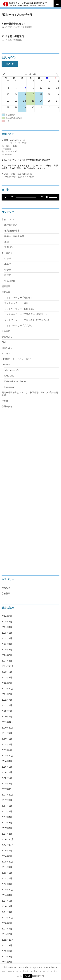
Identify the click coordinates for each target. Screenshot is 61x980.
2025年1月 (7, 644)
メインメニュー (57, 4)
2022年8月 (7, 694)
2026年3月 (7, 616)
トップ (4, 427)
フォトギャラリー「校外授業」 (20, 309)
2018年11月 (7, 756)
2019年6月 (7, 744)
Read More (38, 976)
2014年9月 (7, 895)
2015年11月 (7, 862)
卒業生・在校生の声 (14, 236)
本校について (8, 219)
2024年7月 (7, 649)
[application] (30, 197)
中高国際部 (10, 281)
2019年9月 (7, 733)
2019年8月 (7, 739)
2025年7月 (7, 638)
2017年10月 (7, 795)
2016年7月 (7, 856)
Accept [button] (27, 976)
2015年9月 (7, 867)
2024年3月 (7, 655)
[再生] (6, 197)
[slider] (26, 197)
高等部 (8, 275)
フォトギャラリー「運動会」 (19, 297)
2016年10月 (7, 845)
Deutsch (6, 364)
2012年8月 (7, 951)
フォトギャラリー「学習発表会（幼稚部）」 (26, 314)
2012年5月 (7, 962)
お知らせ (6, 588)
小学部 (8, 264)
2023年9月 (7, 672)
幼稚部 (8, 258)
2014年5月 (7, 901)
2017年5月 (7, 811)
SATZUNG (9, 376)
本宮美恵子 (18, 40)
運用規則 (9, 247)
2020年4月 (7, 716)
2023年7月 (7, 677)
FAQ (4, 342)
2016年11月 (7, 839)
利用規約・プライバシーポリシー (18, 359)
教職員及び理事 (12, 231)
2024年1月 (7, 661)
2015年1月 (7, 884)
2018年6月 (7, 767)
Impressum (10, 387)
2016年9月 (7, 850)
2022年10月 (7, 689)
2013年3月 (7, 934)
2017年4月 (7, 817)
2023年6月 (7, 683)
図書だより (7, 348)
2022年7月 (7, 700)
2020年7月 (7, 711)
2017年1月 (7, 834)
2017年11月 (7, 789)
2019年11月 (7, 728)
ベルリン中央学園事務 (23, 27)
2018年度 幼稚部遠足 (14, 36)
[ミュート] (47, 197)
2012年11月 (7, 940)
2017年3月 (7, 823)
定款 (7, 242)
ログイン (10, 64)
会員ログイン (8, 406)
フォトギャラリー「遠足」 (17, 303)
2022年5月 (7, 705)
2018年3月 (7, 778)
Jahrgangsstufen (12, 370)
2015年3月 (7, 878)
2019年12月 (7, 722)
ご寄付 (5, 401)
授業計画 (6, 286)
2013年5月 (7, 923)
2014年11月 (7, 890)
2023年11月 (7, 666)
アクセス (6, 353)
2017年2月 (7, 828)
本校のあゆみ (11, 225)
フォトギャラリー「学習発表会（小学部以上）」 (28, 320)
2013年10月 (7, 917)
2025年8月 (7, 633)
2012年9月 (7, 945)
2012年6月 (7, 957)
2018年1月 (7, 783)
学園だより (7, 337)
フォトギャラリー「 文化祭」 (19, 325)
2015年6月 (7, 873)
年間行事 (6, 292)
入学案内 (6, 331)
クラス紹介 (7, 253)
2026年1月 (7, 622)
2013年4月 (7, 929)
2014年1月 (7, 912)
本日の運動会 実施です (13, 24)
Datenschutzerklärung (15, 381)
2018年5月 (7, 772)
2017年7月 (7, 800)
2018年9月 (7, 761)
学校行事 (6, 593)
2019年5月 (7, 750)
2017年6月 (7, 806)
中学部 (8, 270)
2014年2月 (7, 906)
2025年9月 (7, 627)
